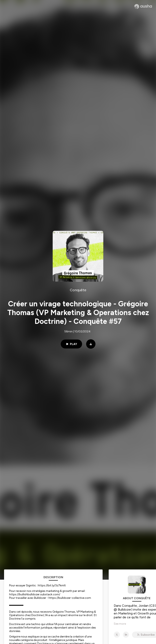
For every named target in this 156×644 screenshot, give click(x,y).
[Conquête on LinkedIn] (126, 635)
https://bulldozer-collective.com (70, 598)
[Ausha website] (143, 7)
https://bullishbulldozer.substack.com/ (35, 594)
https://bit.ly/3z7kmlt (52, 585)
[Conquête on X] (117, 635)
